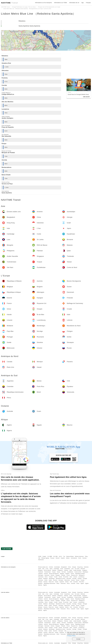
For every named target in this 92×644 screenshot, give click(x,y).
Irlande (60, 577)
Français (52, 558)
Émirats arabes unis (43, 567)
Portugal (85, 579)
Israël (40, 569)
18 (58, 44)
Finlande (63, 575)
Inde (43, 569)
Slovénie (55, 580)
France (68, 575)
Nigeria (45, 585)
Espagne (58, 575)
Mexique (40, 582)
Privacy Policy (71, 636)
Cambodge (56, 569)
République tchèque (80, 574)
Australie (73, 583)
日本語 (40, 556)
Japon (51, 569)
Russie (78, 580)
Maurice (40, 585)
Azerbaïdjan (57, 567)
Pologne (80, 579)
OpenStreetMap (76, 50)
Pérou (68, 583)
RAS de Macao (47, 570)
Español (63, 558)
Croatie (56, 577)
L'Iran (47, 569)
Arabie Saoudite (77, 570)
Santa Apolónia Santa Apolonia (29, 26)
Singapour (85, 570)
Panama (46, 582)
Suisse (72, 574)
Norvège (74, 579)
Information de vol (74, 3)
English (44, 556)
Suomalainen (74, 558)
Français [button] (88, 3)
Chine (69, 567)
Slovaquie (61, 580)
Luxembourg (81, 577)
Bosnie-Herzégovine (54, 574)
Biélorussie (67, 580)
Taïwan (59, 572)
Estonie (53, 575)
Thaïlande (41, 572)
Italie (71, 577)
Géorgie (74, 567)
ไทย (64, 556)
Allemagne (41, 575)
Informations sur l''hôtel (61, 3)
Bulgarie (67, 574)
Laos (72, 569)
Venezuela (63, 583)
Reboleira (22, 21)
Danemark (47, 575)
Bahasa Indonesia (79, 556)
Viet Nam (64, 572)
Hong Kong (80, 567)
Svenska (85, 558)
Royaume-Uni (74, 575)
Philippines (60, 570)
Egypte (87, 583)
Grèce (46, 577)
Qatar (71, 570)
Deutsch (58, 558)
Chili (71, 582)
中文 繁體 (50, 556)
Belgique (62, 574)
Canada (83, 580)
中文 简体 (55, 556)
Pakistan (66, 570)
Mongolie (40, 570)
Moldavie (46, 579)
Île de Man (66, 577)
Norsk (80, 558)
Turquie (54, 572)
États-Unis (51, 582)
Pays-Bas (69, 579)
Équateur (40, 583)
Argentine (62, 582)
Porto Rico (82, 582)
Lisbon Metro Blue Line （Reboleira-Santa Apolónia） (38, 14)
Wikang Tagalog (45, 558)
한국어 (60, 556)
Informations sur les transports (43, 3)
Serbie (46, 580)
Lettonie (40, 579)
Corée (62, 569)
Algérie (82, 583)
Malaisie (54, 570)
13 (52, 41)
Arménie (51, 567)
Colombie (76, 582)
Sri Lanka (77, 569)
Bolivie (67, 582)
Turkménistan (47, 572)
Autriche (46, 574)
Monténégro (52, 579)
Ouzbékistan (70, 572)
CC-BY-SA (88, 50)
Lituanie (75, 577)
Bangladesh (64, 567)
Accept (78, 639)
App (83, 3)
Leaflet (70, 50)
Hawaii (57, 582)
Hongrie (51, 577)
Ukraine (73, 580)
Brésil (58, 583)
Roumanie (41, 580)
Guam (78, 583)
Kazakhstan (67, 569)
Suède (50, 580)
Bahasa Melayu (70, 556)
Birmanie (83, 569)
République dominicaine (50, 583)
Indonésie (86, 567)
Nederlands (41, 560)
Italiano (68, 558)
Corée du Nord (78, 572)
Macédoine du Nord (61, 579)
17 (56, 46)
